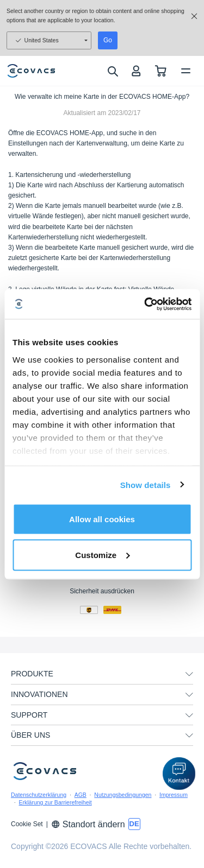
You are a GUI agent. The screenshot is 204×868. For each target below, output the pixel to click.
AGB (81, 795)
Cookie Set (27, 824)
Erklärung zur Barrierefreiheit (55, 802)
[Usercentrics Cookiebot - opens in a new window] (145, 304)
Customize (102, 555)
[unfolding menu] (189, 674)
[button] (179, 774)
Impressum (174, 795)
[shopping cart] (161, 71)
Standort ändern (88, 824)
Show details (146, 484)
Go (108, 40)
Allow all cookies (102, 519)
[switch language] (134, 824)
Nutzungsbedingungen (123, 795)
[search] (112, 71)
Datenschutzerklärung (39, 795)
